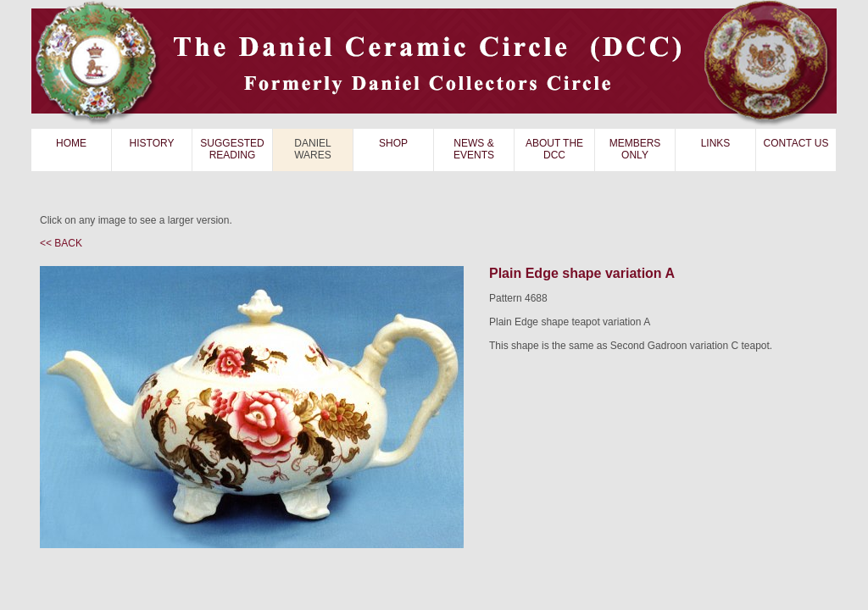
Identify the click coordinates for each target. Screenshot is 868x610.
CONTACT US (796, 143)
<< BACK (61, 243)
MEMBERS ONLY (635, 149)
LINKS (716, 143)
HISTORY (152, 143)
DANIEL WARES (313, 149)
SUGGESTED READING (232, 149)
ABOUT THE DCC (554, 149)
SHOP (393, 143)
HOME (71, 143)
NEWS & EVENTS (474, 149)
